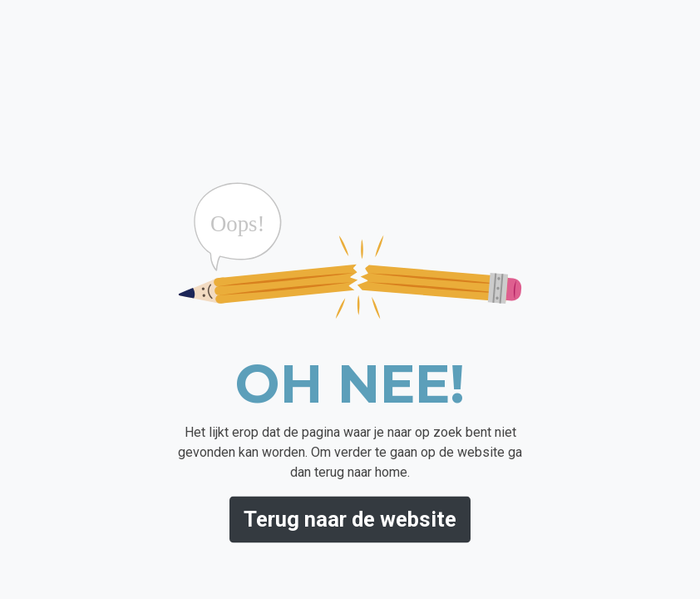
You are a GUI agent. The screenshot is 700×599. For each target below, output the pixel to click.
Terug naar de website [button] (350, 519)
